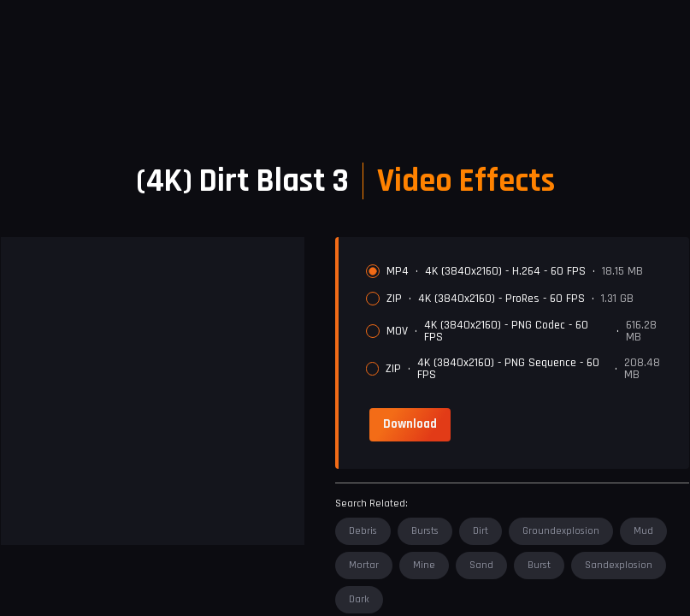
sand (481, 565)
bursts (425, 531)
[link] (410, 425)
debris (363, 531)
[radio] (373, 271)
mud (643, 531)
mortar (364, 565)
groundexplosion (561, 531)
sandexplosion (619, 565)
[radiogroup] (521, 323)
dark (359, 599)
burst (539, 565)
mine (424, 565)
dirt (481, 531)
